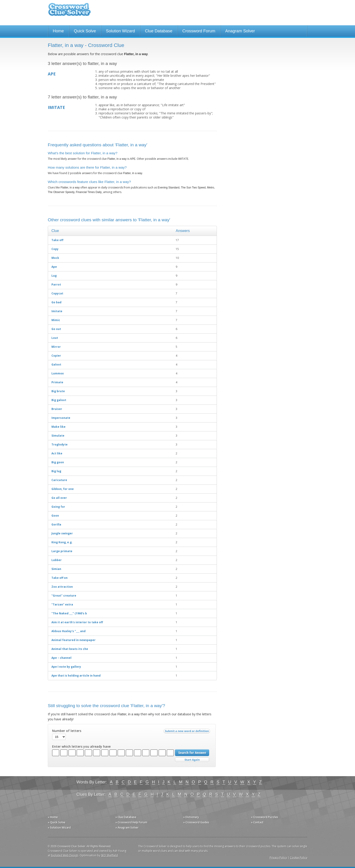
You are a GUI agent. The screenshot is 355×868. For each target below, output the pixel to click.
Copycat (57, 293)
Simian (56, 569)
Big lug (56, 471)
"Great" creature (64, 596)
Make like (58, 427)
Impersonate (61, 418)
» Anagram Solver (127, 828)
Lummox (58, 373)
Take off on (60, 578)
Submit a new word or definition (187, 732)
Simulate (58, 436)
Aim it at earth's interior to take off (77, 622)
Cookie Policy (299, 858)
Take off (57, 240)
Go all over (59, 498)
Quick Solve (85, 31)
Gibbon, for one (63, 489)
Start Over (192, 760)
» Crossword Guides (196, 822)
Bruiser (57, 409)
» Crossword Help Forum (131, 822)
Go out (56, 329)
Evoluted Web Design (65, 855)
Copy (55, 249)
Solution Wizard (120, 31)
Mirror (56, 347)
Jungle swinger (62, 533)
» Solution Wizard (59, 828)
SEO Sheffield (109, 855)
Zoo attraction (62, 587)
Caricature (59, 480)
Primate (57, 382)
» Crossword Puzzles (265, 817)
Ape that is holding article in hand (76, 676)
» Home (53, 817)
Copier (56, 356)
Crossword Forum (199, 31)
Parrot (56, 285)
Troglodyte (60, 444)
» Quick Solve (57, 822)
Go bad (56, 302)
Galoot (56, 364)
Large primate (62, 551)
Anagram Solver (240, 31)
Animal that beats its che (70, 649)
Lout (55, 338)
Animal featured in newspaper (74, 640)
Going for (58, 507)
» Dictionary (191, 817)
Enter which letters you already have (81, 747)
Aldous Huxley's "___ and (68, 631)
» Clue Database (126, 817)
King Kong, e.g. (62, 542)
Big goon (58, 462)
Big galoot (59, 400)
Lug (54, 276)
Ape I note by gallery (66, 667)
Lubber (57, 560)
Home (58, 31)
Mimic (56, 320)
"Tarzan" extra (62, 604)
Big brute (58, 391)
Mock (55, 258)
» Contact (257, 822)
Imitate (57, 311)
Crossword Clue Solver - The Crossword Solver (69, 12)
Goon (55, 516)
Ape (54, 267)
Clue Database (159, 31)
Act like (57, 453)
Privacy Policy (278, 858)
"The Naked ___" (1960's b (69, 613)
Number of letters (67, 731)
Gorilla (56, 524)
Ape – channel (61, 658)
